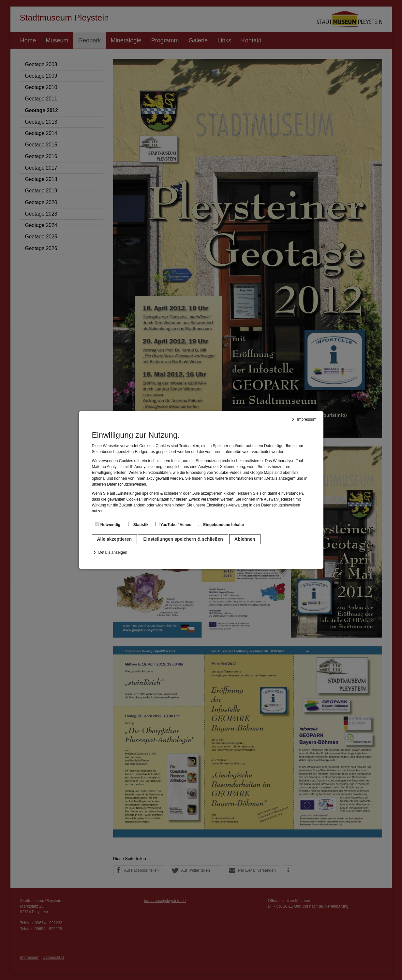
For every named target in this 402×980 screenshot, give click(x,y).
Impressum (307, 419)
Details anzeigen (113, 552)
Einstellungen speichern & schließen (183, 539)
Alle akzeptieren (115, 539)
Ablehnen (245, 539)
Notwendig (108, 524)
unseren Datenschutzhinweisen (119, 484)
